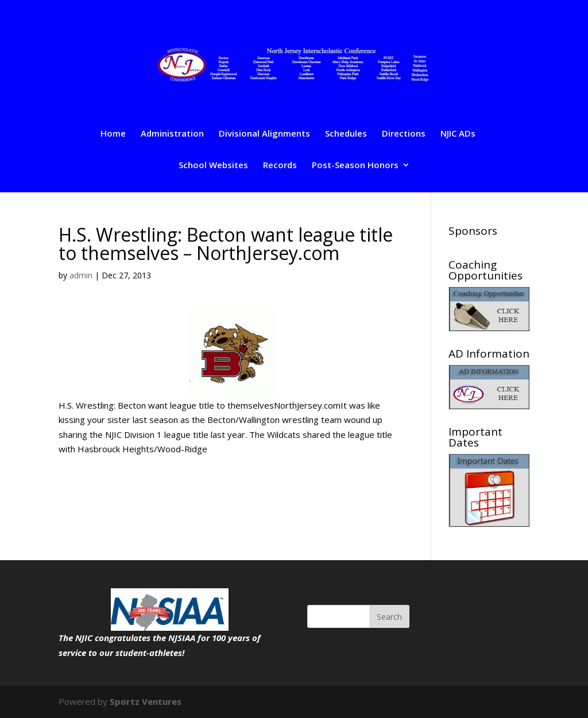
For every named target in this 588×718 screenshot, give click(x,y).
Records (280, 166)
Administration (172, 134)
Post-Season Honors (355, 166)
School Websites (213, 166)
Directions (404, 134)
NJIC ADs (458, 134)
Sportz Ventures (146, 701)
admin (81, 275)
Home (113, 134)
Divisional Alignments (264, 134)
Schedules (346, 134)
